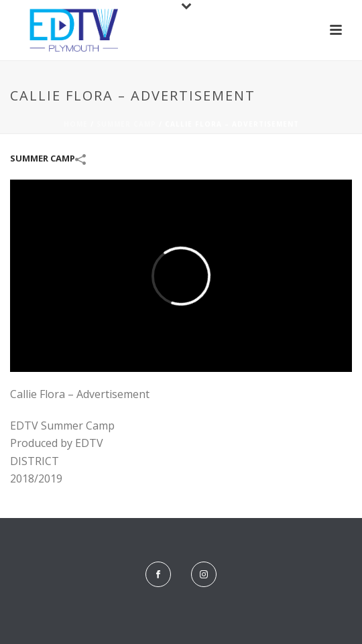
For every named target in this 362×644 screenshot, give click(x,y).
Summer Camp (126, 124)
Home (76, 124)
